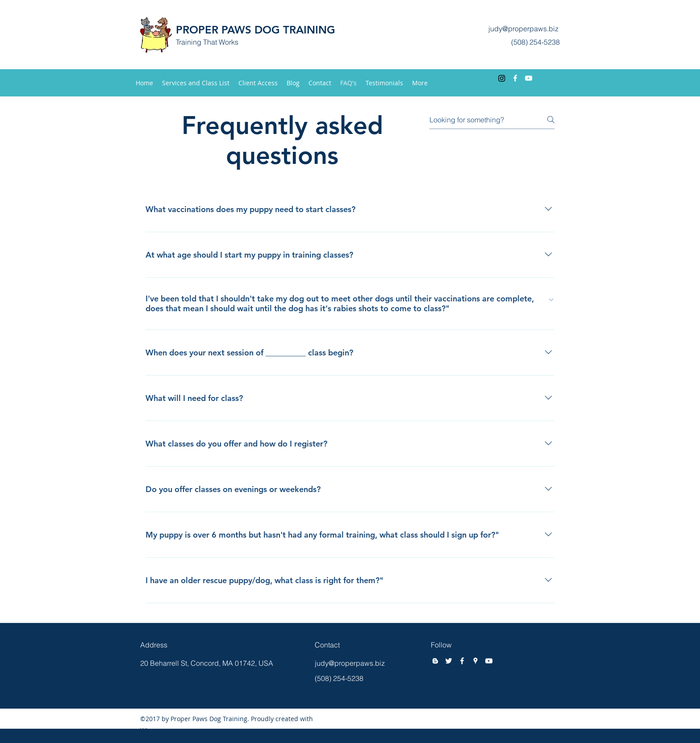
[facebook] (515, 78)
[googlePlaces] (475, 661)
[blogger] (435, 661)
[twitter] (449, 661)
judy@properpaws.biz (523, 29)
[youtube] (529, 78)
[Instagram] (502, 78)
